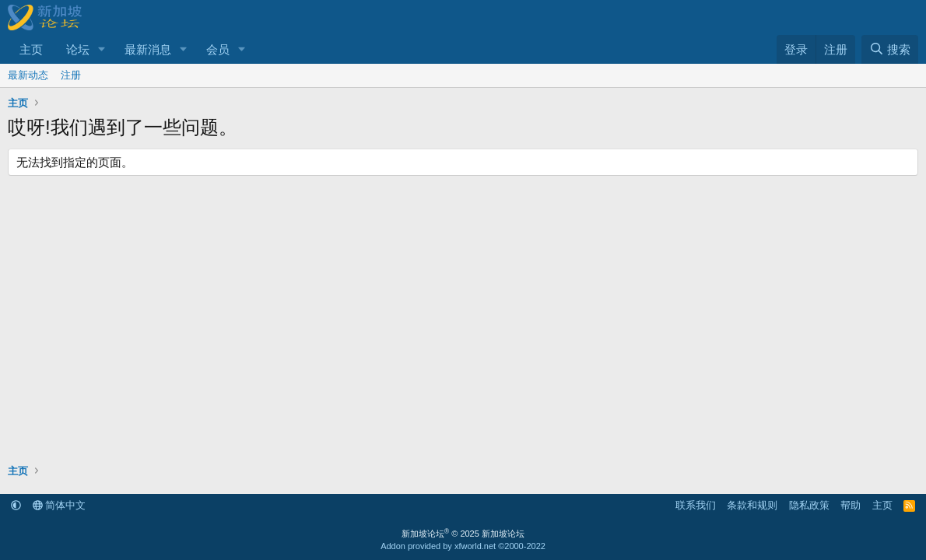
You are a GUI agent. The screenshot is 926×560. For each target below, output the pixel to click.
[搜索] (890, 49)
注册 (71, 75)
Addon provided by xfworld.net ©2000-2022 (463, 546)
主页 (31, 49)
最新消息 (148, 49)
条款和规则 (752, 505)
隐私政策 (809, 505)
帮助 (851, 505)
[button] (102, 49)
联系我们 (696, 505)
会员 (218, 49)
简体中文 (60, 505)
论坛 (78, 49)
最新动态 (28, 75)
